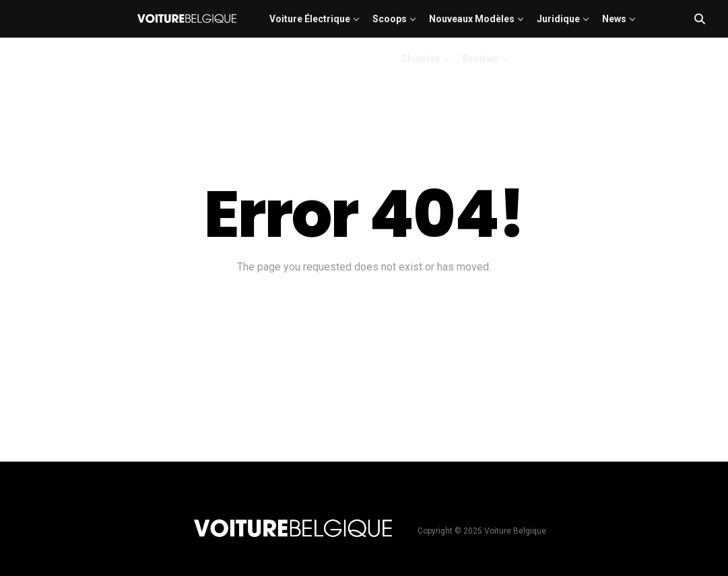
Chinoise (421, 59)
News (614, 19)
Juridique (558, 19)
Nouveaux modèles (472, 19)
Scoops (390, 19)
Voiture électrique (310, 19)
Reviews (481, 59)
